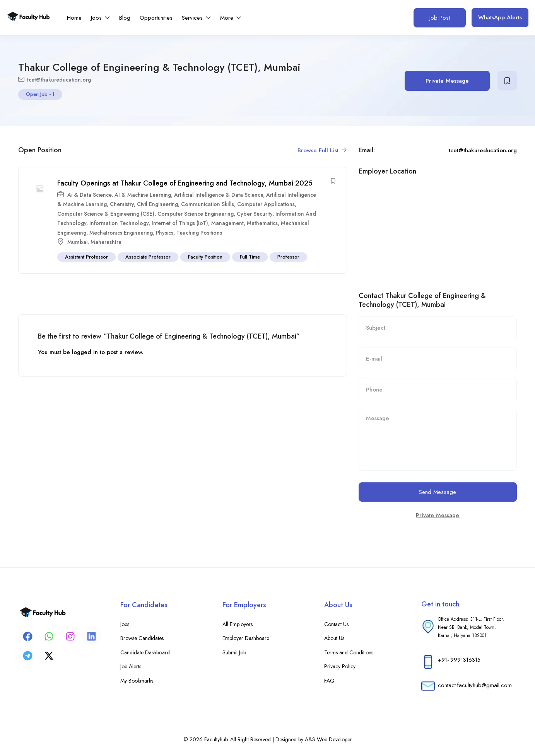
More (231, 18)
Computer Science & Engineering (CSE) (106, 214)
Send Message (438, 492)
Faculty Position (205, 257)
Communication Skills (208, 204)
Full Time (250, 257)
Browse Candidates (142, 638)
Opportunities (156, 18)
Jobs (100, 18)
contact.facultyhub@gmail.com (475, 685)
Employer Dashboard (246, 638)
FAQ (329, 681)
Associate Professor (148, 257)
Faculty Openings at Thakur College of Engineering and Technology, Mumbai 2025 (185, 183)
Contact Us (336, 624)
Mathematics (262, 223)
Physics (165, 233)
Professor (288, 257)
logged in (85, 352)
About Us (334, 638)
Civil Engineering (157, 204)
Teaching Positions (199, 233)
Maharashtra (106, 242)
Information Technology (119, 223)
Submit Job (234, 652)
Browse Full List (322, 150)
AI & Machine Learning (143, 195)
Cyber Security (255, 214)
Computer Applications (266, 204)
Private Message (447, 81)
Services (196, 18)
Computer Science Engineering (196, 214)
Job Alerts (131, 666)
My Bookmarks (137, 681)
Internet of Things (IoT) (180, 223)
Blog (125, 18)
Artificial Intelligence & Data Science (219, 195)
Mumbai (77, 242)
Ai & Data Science (89, 195)
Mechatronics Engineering (121, 233)
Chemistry (122, 204)
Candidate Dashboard (145, 652)
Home (74, 18)
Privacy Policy (340, 666)
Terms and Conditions (349, 652)
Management (227, 223)
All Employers (238, 624)
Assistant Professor (86, 257)
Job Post (440, 18)
